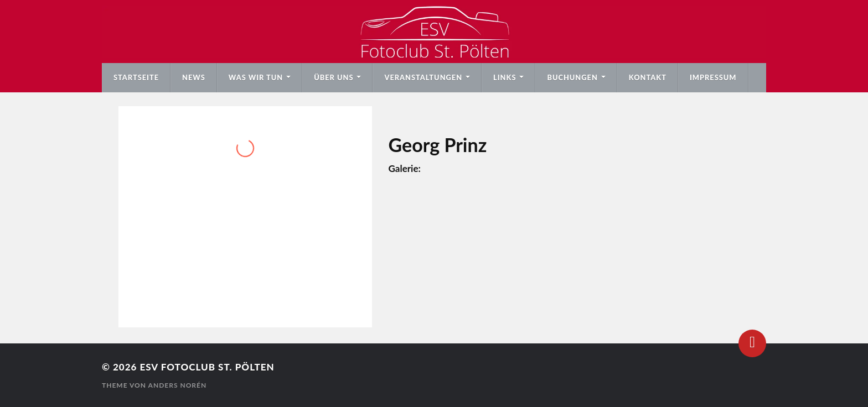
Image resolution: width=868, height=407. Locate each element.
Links (505, 77)
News (194, 77)
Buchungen (572, 77)
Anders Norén (178, 385)
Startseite (136, 77)
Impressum (713, 77)
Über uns (334, 77)
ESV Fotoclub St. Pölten (207, 367)
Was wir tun (256, 77)
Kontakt (648, 77)
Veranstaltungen (423, 77)
